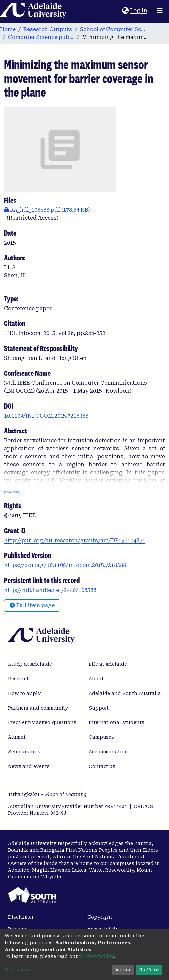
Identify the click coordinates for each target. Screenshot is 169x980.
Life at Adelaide (108, 664)
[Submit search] (117, 11)
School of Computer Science (113, 29)
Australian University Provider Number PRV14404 (67, 806)
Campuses (101, 737)
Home (8, 29)
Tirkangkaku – (47, 794)
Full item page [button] (32, 605)
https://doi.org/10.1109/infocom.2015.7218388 (65, 565)
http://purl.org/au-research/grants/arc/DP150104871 (75, 540)
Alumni (17, 737)
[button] (125, 11)
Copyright (100, 917)
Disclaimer (21, 917)
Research (19, 679)
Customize (18, 970)
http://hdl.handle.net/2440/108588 (50, 590)
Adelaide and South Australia (125, 693)
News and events (29, 766)
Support (99, 708)
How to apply (24, 693)
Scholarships (24, 752)
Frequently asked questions (42, 722)
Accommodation (108, 752)
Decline (123, 970)
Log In (139, 10)
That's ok (149, 970)
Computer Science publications (41, 37)
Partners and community (38, 708)
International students (116, 722)
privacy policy (96, 956)
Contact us (102, 766)
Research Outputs (48, 29)
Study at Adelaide (30, 664)
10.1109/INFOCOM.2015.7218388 (46, 416)
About (96, 679)
